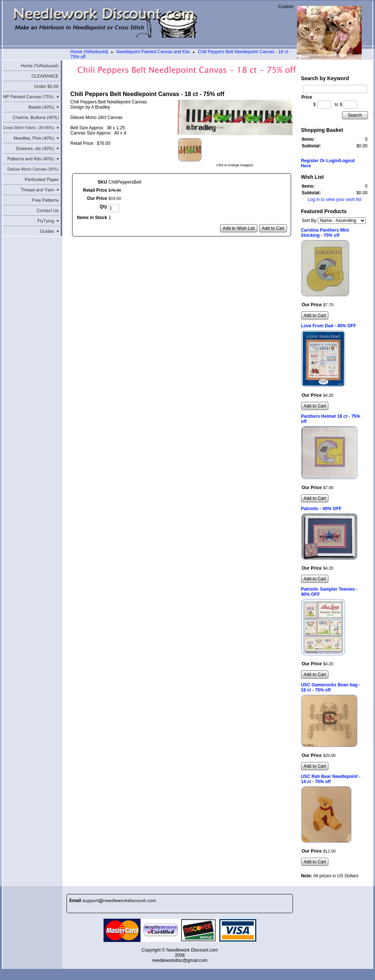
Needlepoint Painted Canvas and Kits (153, 52)
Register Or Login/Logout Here (328, 163)
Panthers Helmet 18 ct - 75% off (331, 419)
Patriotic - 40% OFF (321, 509)
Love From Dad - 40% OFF (329, 326)
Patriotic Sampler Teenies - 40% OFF (329, 592)
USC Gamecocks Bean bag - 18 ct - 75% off (331, 687)
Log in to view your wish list (335, 199)
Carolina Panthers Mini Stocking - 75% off (325, 233)
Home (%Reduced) (89, 52)
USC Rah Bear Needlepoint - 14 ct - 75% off (331, 779)
